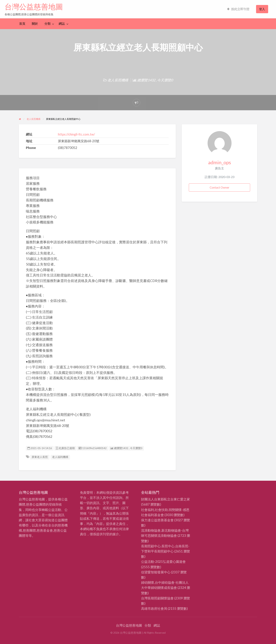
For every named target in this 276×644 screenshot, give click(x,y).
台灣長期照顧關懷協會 (157, 598)
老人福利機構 (60, 457)
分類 (48, 24)
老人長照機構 (118, 80)
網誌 (62, 24)
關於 (35, 24)
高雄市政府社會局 (154, 608)
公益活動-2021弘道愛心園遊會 (163, 562)
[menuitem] (238, 9)
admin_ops (220, 162)
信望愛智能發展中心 (156, 572)
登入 (262, 9)
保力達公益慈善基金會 (157, 520)
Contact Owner (220, 187)
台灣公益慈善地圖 (34, 7)
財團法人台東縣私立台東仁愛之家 (166, 499)
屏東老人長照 (40, 457)
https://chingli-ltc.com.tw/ (76, 134)
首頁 (22, 24)
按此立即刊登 (238, 9)
